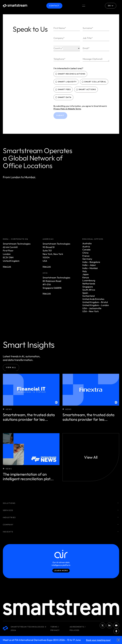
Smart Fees (63, 89)
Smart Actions (86, 89)
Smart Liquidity (66, 82)
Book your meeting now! (98, 640)
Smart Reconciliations (71, 74)
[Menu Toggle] (84, 6)
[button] (118, 640)
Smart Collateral (94, 82)
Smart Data (64, 97)
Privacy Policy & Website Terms (67, 109)
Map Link (7, 267)
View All (11, 367)
